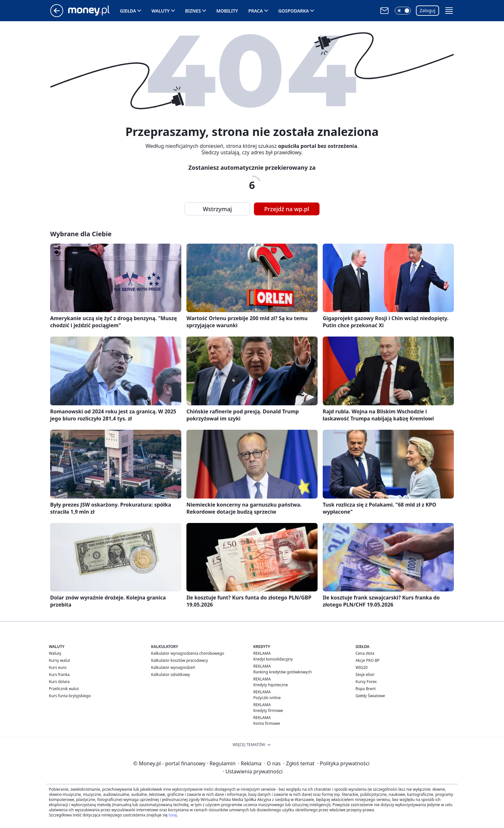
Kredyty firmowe (268, 711)
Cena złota (365, 653)
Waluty (161, 11)
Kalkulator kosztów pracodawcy (180, 660)
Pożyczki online (267, 698)
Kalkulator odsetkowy (171, 675)
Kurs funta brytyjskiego (70, 696)
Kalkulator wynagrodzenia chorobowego (188, 653)
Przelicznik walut (64, 689)
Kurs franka (59, 675)
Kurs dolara (59, 682)
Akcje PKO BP (368, 660)
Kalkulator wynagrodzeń (173, 667)
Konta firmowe (267, 723)
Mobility (227, 11)
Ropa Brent (366, 689)
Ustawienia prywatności (253, 771)
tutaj (173, 815)
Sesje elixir (365, 675)
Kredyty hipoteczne (271, 685)
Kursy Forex (366, 682)
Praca (256, 11)
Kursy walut (59, 660)
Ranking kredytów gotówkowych (283, 672)
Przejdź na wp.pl (287, 209)
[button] (403, 11)
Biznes (193, 11)
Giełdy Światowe (370, 696)
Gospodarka (294, 11)
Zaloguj (428, 10)
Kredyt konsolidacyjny (273, 659)
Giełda (128, 11)
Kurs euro (58, 667)
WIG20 (362, 667)
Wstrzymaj (217, 209)
